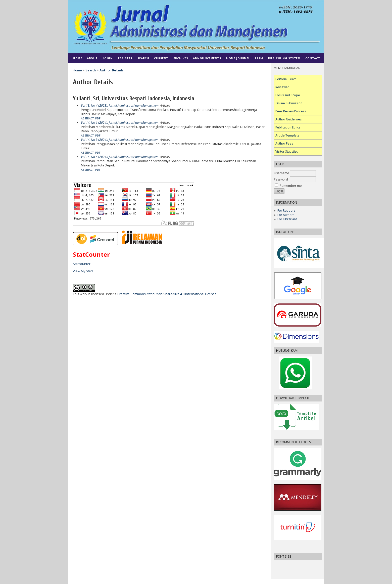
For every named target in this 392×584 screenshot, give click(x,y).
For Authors (286, 215)
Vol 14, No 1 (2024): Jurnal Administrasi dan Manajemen (119, 123)
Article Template (287, 135)
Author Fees (284, 143)
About (92, 58)
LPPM (259, 58)
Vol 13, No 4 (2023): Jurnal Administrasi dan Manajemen (119, 105)
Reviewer (282, 87)
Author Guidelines (288, 119)
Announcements (207, 58)
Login (108, 58)
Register (125, 58)
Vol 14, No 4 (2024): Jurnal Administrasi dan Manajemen (119, 157)
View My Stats (83, 271)
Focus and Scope (288, 95)
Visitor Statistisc (287, 151)
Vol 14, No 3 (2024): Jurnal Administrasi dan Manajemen (119, 140)
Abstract (87, 118)
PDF (98, 118)
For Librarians (287, 219)
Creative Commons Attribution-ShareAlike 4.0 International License (167, 294)
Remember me (291, 186)
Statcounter (82, 264)
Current (161, 58)
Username (282, 173)
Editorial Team (286, 79)
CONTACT (313, 58)
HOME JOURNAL (238, 58)
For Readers (286, 211)
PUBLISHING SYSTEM (284, 58)
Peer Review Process (291, 111)
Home (77, 58)
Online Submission (289, 103)
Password (281, 179)
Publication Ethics (288, 127)
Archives (181, 58)
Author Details (112, 70)
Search (143, 58)
